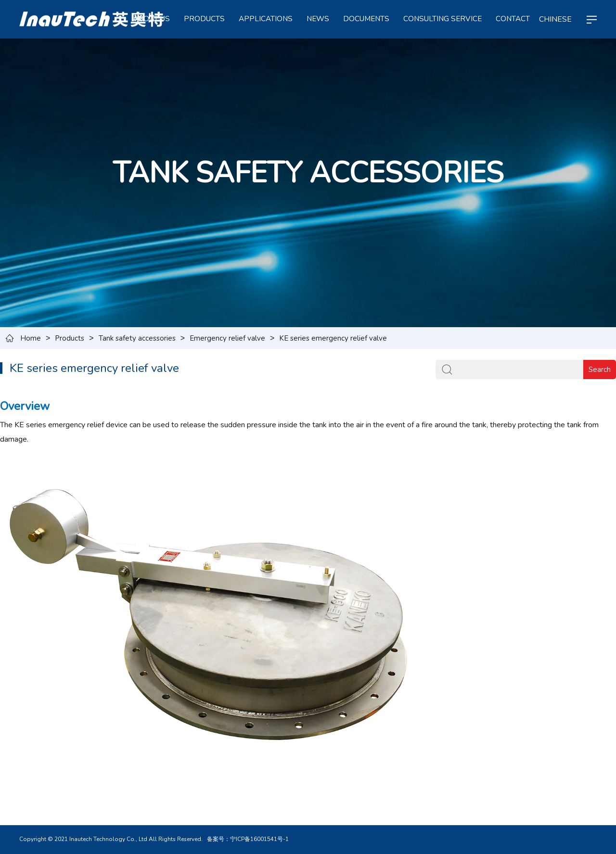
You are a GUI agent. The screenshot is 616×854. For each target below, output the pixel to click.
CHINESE (555, 19)
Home (31, 338)
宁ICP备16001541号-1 (259, 839)
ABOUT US (151, 19)
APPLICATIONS (266, 19)
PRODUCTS (204, 19)
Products (70, 338)
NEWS (318, 19)
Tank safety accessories (137, 338)
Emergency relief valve (227, 338)
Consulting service (443, 19)
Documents (366, 19)
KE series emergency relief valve (333, 338)
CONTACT (513, 19)
